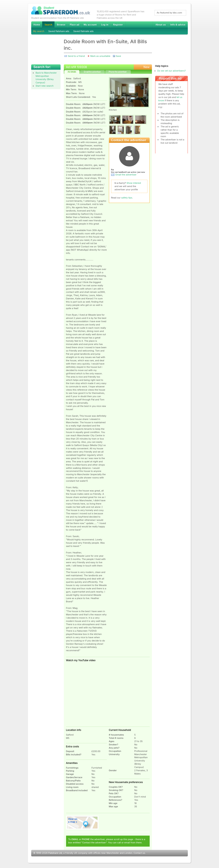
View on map (82, 823)
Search (48, 25)
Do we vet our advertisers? (172, 71)
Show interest (134, 183)
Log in (105, 25)
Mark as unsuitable (100, 56)
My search (39, 31)
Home (37, 25)
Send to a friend (76, 56)
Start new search (45, 86)
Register (118, 25)
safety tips (127, 198)
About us (160, 25)
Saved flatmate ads (83, 31)
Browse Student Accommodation (61, 25)
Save (118, 56)
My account (90, 25)
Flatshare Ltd (55, 853)
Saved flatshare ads (59, 31)
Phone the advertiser (117, 72)
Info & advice (178, 25)
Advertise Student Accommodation (74, 25)
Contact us (139, 853)
